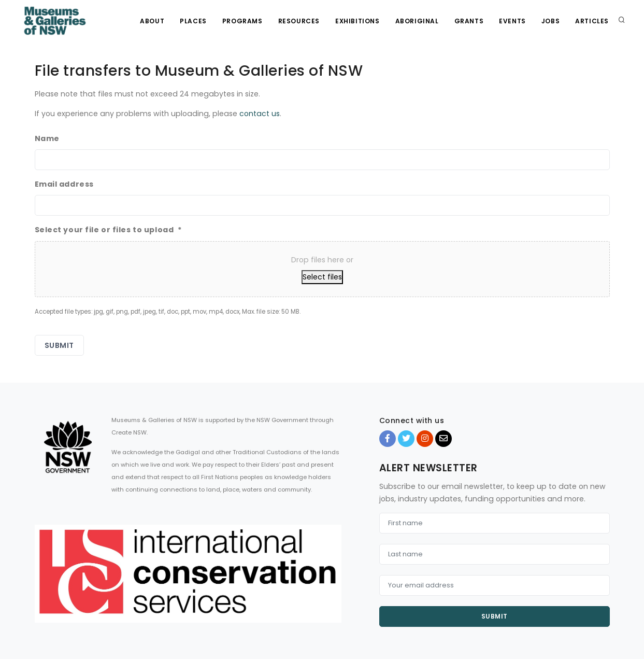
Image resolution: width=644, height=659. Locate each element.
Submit (495, 616)
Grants (469, 21)
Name (47, 138)
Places (193, 21)
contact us (260, 114)
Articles (592, 21)
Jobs (550, 21)
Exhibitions (357, 21)
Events (512, 21)
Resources (299, 21)
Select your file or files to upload (109, 230)
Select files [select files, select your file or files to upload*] (322, 277)
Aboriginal (417, 21)
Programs (242, 21)
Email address (64, 184)
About (152, 21)
